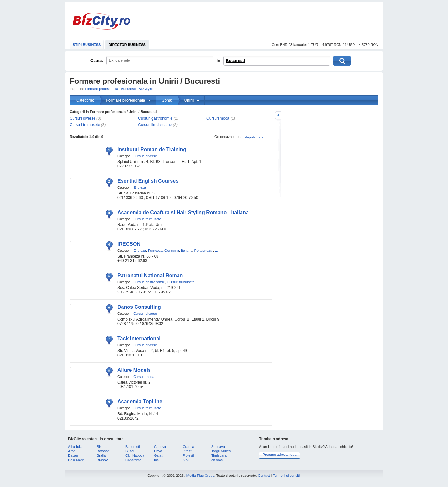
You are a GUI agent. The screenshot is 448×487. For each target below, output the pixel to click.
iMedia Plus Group (200, 476)
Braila (101, 455)
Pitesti (187, 451)
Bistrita (102, 447)
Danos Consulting (139, 307)
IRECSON (129, 244)
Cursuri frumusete (85, 125)
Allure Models (134, 370)
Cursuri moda (218, 118)
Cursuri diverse (83, 118)
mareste (278, 115)
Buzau (130, 451)
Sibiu (186, 460)
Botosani (104, 451)
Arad (72, 451)
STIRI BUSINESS (87, 45)
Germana (172, 251)
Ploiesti (188, 455)
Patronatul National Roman (150, 275)
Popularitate (254, 137)
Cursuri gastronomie (155, 118)
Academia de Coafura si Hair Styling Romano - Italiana (183, 212)
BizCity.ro (101, 21)
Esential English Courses (148, 181)
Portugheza (203, 251)
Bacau (73, 455)
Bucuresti (235, 61)
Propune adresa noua (280, 455)
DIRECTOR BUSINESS (127, 45)
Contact (264, 476)
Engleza (140, 187)
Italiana (187, 251)
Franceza (155, 251)
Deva (158, 451)
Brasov (102, 460)
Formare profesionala (102, 89)
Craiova (160, 447)
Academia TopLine (140, 402)
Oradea (189, 447)
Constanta (133, 460)
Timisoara (219, 455)
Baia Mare (76, 460)
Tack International (139, 339)
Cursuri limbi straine (155, 125)
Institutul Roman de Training (152, 149)
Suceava (218, 447)
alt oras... (218, 460)
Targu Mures (221, 451)
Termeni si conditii (287, 476)
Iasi (157, 460)
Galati (159, 455)
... (217, 251)
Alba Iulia (75, 447)
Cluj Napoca (135, 455)
